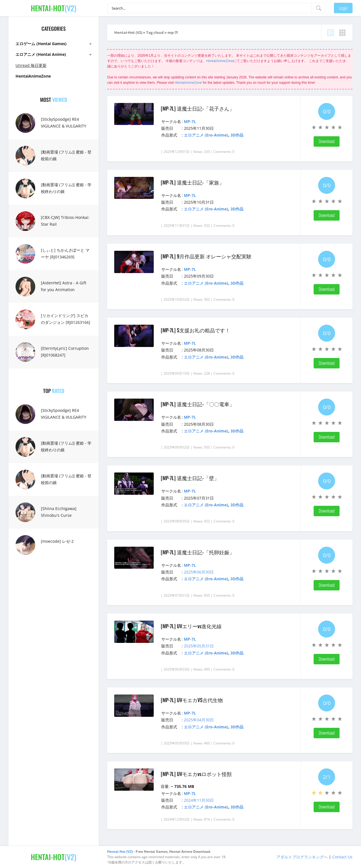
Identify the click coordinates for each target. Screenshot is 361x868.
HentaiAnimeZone (220, 61)
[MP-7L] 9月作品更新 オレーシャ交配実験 (206, 256)
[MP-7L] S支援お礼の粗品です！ (195, 330)
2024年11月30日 (199, 800)
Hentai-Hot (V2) (128, 32)
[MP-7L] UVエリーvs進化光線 (191, 626)
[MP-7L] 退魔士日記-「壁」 (190, 478)
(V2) (54, 8)
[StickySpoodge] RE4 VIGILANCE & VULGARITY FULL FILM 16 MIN (64, 126)
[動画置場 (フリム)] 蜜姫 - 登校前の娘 (66, 155)
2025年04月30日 (199, 720)
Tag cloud (155, 32)
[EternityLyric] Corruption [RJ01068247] (65, 352)
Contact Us (342, 857)
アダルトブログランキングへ (302, 857)
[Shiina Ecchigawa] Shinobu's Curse (59, 512)
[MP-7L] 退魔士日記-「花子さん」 (198, 108)
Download (327, 141)
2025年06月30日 (199, 572)
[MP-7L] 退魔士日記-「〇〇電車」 (198, 404)
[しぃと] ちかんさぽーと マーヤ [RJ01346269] (65, 253)
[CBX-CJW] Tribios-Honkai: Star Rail (65, 221)
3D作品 (237, 135)
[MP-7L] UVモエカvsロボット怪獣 (196, 774)
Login (343, 8)
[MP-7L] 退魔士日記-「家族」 (192, 182)
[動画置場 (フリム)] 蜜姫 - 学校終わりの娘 (66, 188)
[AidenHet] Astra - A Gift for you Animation (64, 286)
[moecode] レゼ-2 (57, 541)
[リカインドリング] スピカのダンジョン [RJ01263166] (66, 319)
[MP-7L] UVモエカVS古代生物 (192, 700)
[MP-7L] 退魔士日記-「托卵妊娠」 (198, 552)
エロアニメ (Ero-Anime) (206, 135)
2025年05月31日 (199, 646)
